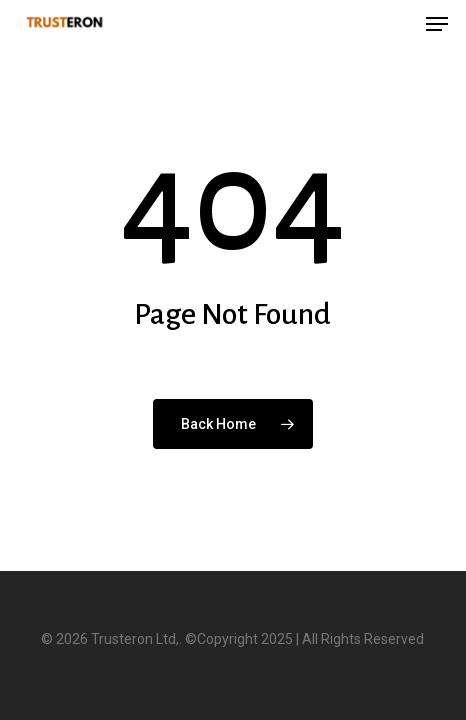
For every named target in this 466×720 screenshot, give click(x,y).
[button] (437, 24)
